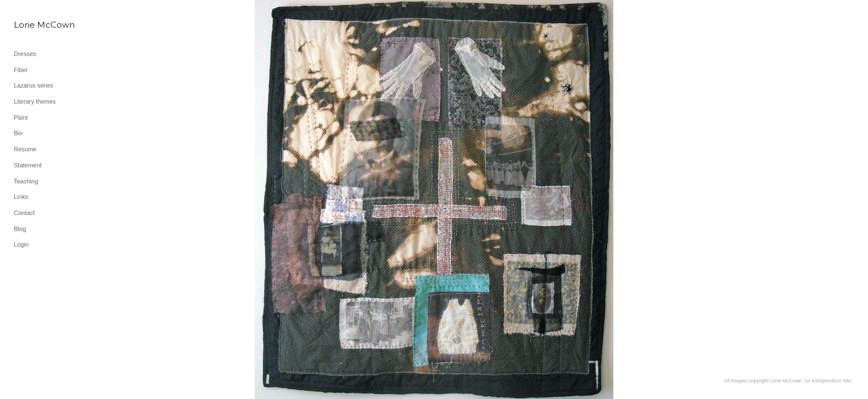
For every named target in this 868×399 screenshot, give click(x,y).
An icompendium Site (828, 381)
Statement (28, 165)
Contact (24, 213)
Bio (18, 133)
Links (21, 197)
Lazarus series (34, 85)
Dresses (25, 54)
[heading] (42, 25)
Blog (20, 229)
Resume (25, 149)
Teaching (26, 181)
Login (21, 244)
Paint (21, 117)
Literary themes (35, 101)
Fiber (21, 70)
